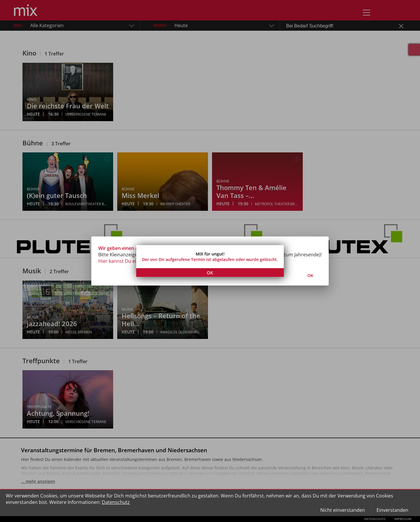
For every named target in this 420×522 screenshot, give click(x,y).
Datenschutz (116, 502)
